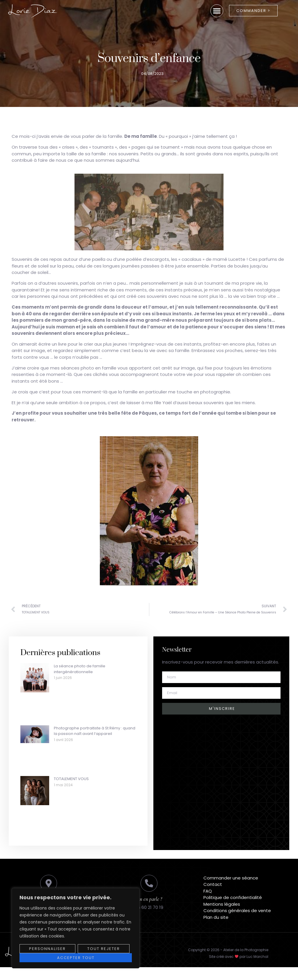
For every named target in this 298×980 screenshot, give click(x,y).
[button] (217, 11)
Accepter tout (76, 958)
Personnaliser (47, 949)
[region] (76, 928)
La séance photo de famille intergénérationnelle (80, 669)
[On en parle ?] (149, 883)
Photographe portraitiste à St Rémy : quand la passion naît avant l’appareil (95, 731)
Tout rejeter (104, 949)
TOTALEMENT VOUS (71, 779)
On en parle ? (149, 899)
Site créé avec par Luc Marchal (239, 957)
